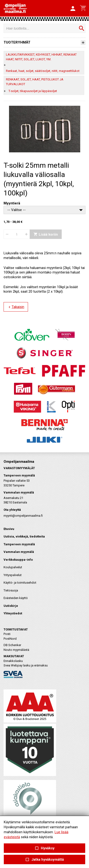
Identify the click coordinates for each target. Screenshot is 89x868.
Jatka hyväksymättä (44, 860)
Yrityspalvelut (13, 575)
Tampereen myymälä (19, 544)
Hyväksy (44, 848)
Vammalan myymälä (19, 552)
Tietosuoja (11, 590)
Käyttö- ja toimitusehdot (20, 583)
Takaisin (16, 307)
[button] (73, 9)
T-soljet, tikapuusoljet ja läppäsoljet (33, 91)
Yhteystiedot (13, 613)
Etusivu (9, 529)
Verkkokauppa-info (18, 560)
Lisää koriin (46, 234)
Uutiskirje (11, 606)
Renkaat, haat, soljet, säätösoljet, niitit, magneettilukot (43, 71)
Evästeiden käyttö (16, 598)
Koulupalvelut (13, 567)
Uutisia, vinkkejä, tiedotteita (24, 536)
